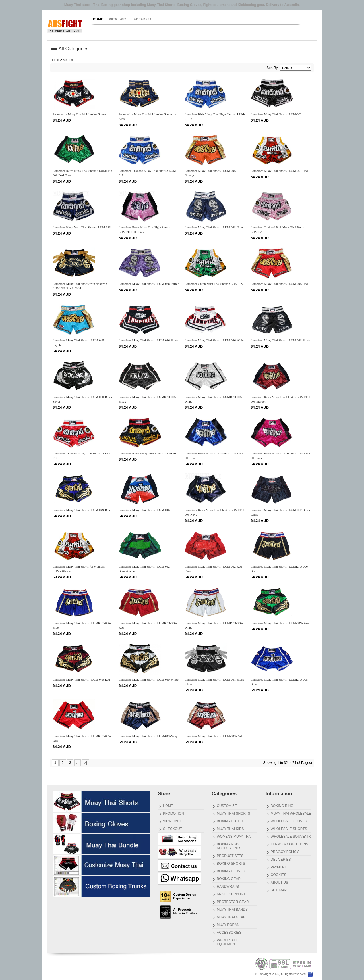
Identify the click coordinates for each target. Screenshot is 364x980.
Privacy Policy (285, 852)
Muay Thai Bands (232, 910)
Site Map (279, 890)
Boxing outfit (230, 821)
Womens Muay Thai (234, 837)
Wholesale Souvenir (291, 837)
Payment (279, 867)
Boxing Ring (282, 806)
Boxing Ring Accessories (229, 846)
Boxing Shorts (231, 864)
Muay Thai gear (231, 917)
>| (85, 763)
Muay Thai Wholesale (291, 814)
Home (98, 19)
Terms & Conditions (289, 844)
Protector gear (233, 902)
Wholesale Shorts (289, 829)
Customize (227, 806)
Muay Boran (228, 925)
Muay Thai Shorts (233, 814)
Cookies (279, 875)
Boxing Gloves (231, 871)
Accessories (229, 933)
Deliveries (281, 860)
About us (279, 883)
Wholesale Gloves (289, 821)
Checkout (143, 19)
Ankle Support (231, 894)
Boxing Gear (229, 879)
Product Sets (230, 856)
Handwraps (228, 887)
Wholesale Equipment (227, 942)
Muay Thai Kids (230, 829)
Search (68, 60)
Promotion (173, 814)
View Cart (118, 19)
